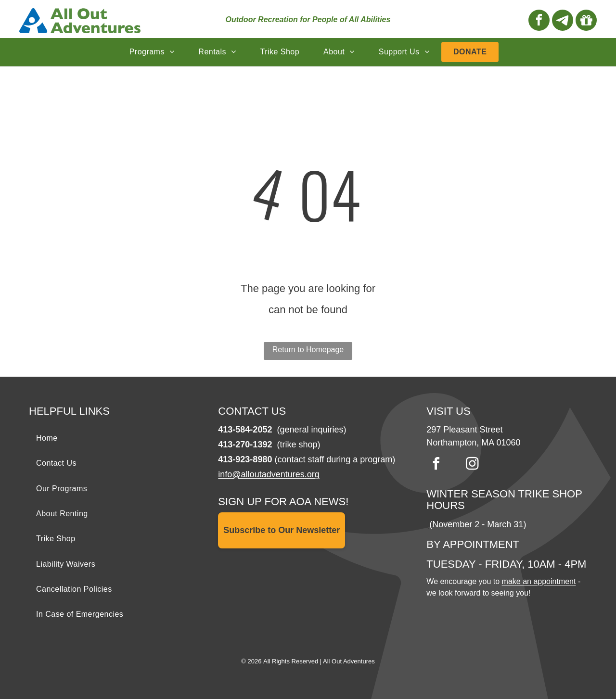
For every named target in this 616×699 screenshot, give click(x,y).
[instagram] (472, 465)
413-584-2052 (245, 430)
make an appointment (539, 581)
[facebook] (539, 21)
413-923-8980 (245, 459)
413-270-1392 (245, 445)
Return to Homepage (308, 349)
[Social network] (563, 21)
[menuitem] (152, 52)
